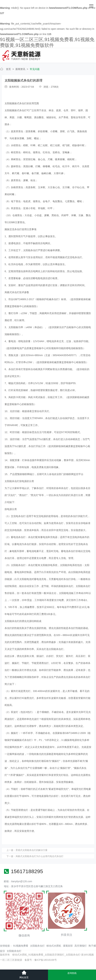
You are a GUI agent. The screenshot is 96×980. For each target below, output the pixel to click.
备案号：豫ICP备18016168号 (41, 960)
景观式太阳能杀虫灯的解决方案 (32, 850)
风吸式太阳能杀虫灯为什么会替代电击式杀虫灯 (40, 856)
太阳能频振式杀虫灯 (16, 103)
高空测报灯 (81, 946)
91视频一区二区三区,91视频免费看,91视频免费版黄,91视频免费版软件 (47, 42)
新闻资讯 (20, 69)
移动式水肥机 (54, 946)
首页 (8, 69)
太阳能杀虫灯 (37, 946)
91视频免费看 (21, 946)
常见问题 (35, 69)
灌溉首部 (68, 946)
